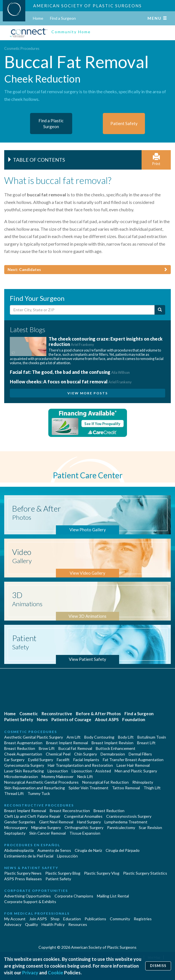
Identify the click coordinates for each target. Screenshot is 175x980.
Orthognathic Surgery (84, 827)
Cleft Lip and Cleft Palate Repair (32, 816)
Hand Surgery (89, 822)
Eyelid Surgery (41, 760)
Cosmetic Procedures (22, 48)
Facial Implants (86, 760)
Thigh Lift (152, 788)
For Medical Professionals (37, 913)
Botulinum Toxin (152, 737)
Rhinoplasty (143, 782)
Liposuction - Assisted (91, 771)
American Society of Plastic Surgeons (87, 6)
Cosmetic (29, 714)
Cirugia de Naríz (88, 850)
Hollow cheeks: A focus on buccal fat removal (71, 382)
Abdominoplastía (19, 850)
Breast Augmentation (23, 743)
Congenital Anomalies (83, 816)
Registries (143, 919)
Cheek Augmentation (23, 754)
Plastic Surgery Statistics (145, 873)
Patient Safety (19, 719)
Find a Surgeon (63, 18)
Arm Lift (74, 737)
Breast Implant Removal (67, 743)
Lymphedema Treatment (126, 822)
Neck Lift (85, 776)
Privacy (30, 973)
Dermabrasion (113, 754)
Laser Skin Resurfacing (24, 771)
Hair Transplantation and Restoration (80, 765)
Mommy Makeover (58, 776)
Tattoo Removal (126, 788)
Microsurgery (16, 827)
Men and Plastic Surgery (136, 771)
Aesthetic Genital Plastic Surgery (34, 737)
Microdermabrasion (21, 776)
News (42, 719)
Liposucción (67, 856)
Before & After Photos (98, 714)
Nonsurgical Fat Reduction (105, 782)
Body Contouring (99, 737)
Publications (95, 919)
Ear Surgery (14, 760)
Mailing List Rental (113, 896)
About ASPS (107, 719)
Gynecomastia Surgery (24, 765)
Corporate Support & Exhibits (30, 902)
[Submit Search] (160, 310)
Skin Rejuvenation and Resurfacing (35, 788)
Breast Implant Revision (113, 743)
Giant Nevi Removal (56, 822)
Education (72, 919)
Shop (55, 919)
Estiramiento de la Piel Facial (29, 856)
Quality (31, 924)
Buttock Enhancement (116, 748)
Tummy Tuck (39, 793)
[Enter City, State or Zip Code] (82, 310)
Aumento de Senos (54, 850)
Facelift (63, 760)
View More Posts (88, 393)
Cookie (55, 973)
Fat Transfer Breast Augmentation (133, 760)
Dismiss (158, 966)
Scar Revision (150, 827)
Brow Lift (47, 748)
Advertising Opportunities (28, 896)
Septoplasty (15, 833)
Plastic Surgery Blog (63, 873)
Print (156, 160)
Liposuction (58, 771)
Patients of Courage (71, 719)
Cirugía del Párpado (123, 850)
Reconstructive (57, 714)
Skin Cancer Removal (47, 833)
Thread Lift (14, 793)
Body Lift (126, 737)
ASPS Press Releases (23, 879)
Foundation (134, 719)
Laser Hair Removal (133, 765)
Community (120, 919)
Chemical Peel (58, 754)
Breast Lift (146, 743)
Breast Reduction (20, 748)
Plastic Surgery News (23, 873)
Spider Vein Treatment (88, 788)
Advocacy (13, 924)
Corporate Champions (74, 896)
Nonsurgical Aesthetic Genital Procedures (41, 782)
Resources (78, 924)
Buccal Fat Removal (75, 748)
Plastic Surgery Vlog (102, 873)
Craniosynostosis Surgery (129, 816)
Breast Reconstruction (70, 811)
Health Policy (53, 924)
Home (38, 18)
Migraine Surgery (46, 827)
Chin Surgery (86, 754)
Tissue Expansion (85, 833)
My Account (15, 919)
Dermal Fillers (140, 754)
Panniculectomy (121, 827)
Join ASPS (38, 919)
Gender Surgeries (20, 822)
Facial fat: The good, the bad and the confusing (70, 372)
